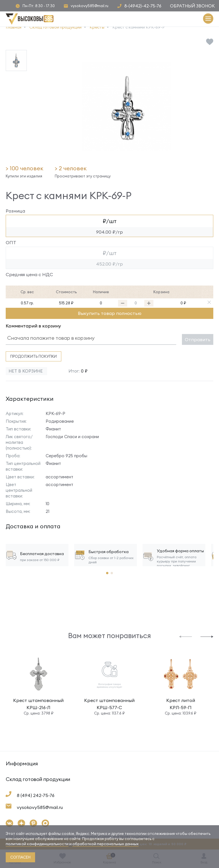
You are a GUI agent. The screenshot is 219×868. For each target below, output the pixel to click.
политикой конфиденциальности (37, 844)
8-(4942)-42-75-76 (143, 6)
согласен (20, 857)
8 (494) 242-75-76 (36, 795)
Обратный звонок (192, 6)
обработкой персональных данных (106, 844)
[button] (185, 636)
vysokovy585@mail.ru (90, 6)
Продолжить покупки (34, 356)
